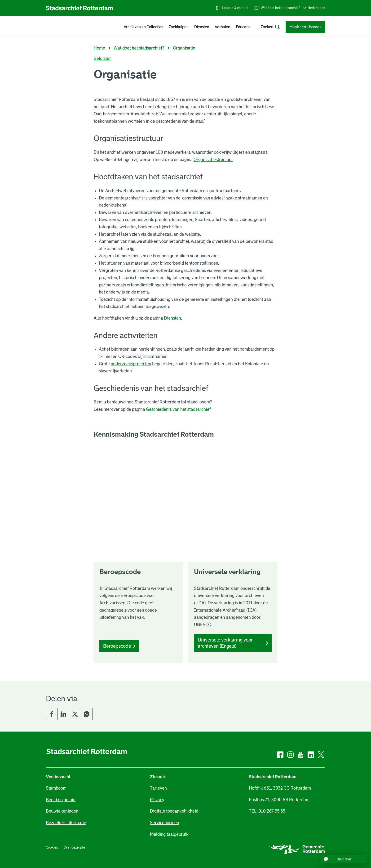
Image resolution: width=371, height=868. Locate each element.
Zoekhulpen (179, 27)
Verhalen (223, 27)
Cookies (52, 847)
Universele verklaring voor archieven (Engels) (233, 643)
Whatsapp (87, 714)
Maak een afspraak (305, 27)
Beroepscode (119, 646)
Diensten (202, 27)
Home (99, 48)
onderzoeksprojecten (131, 364)
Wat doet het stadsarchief (280, 8)
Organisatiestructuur (213, 160)
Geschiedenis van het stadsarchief (178, 409)
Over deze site (74, 847)
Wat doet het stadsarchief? (139, 48)
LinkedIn (63, 714)
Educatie (243, 27)
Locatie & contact (235, 8)
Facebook (52, 714)
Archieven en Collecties (143, 27)
